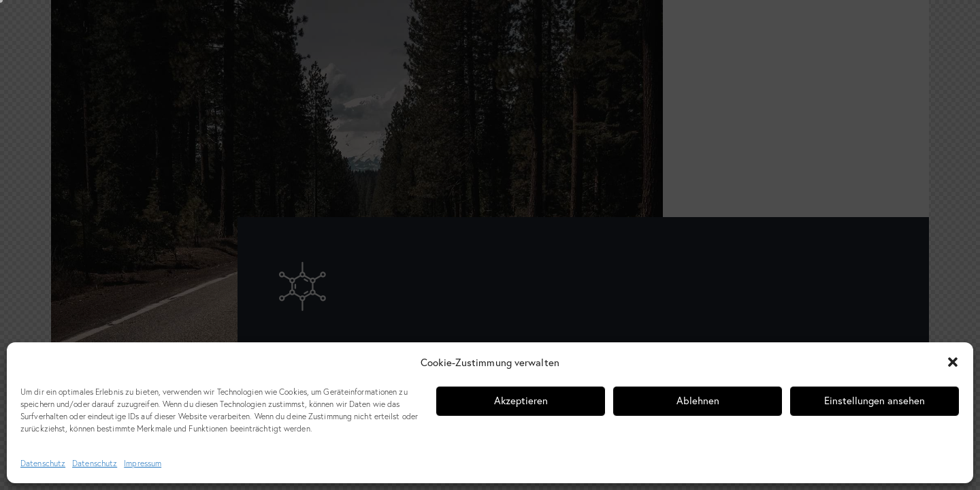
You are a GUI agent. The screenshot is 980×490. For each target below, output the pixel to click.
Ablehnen (698, 401)
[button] (953, 362)
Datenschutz (43, 463)
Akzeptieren (521, 401)
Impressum (143, 463)
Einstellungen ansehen (875, 401)
